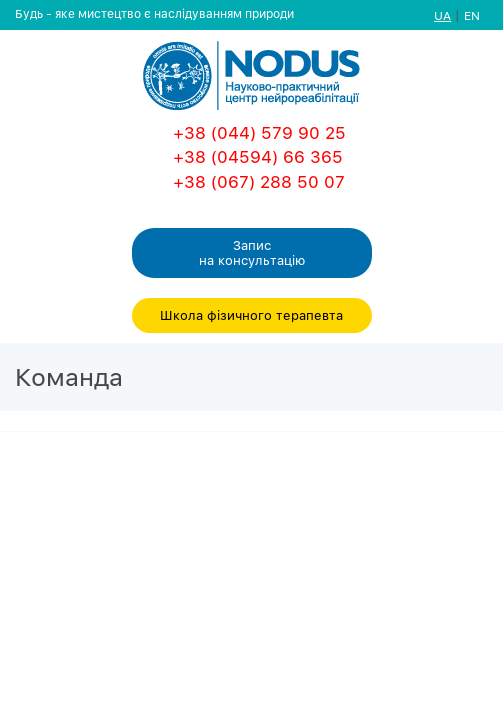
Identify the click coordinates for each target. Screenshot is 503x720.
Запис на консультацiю (252, 252)
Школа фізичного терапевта (251, 315)
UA (442, 15)
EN (472, 15)
